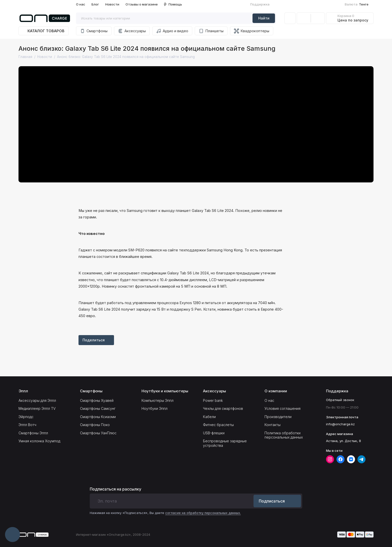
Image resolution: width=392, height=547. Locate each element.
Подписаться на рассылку (115, 489)
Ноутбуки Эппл (154, 408)
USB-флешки (214, 433)
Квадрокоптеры (252, 31)
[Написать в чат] (12, 535)
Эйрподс (26, 417)
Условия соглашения (282, 408)
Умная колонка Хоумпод (39, 441)
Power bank (213, 400)
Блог (95, 4)
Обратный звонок (340, 400)
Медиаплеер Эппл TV (37, 408)
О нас (81, 4)
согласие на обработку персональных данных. (203, 513)
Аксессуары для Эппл (37, 400)
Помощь (173, 4)
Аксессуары (132, 31)
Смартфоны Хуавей (97, 400)
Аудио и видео (172, 31)
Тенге (359, 4)
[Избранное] (318, 18)
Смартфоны (94, 31)
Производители (278, 417)
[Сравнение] (304, 18)
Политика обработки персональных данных (284, 435)
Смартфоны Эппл (33, 433)
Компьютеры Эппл (157, 400)
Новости (112, 4)
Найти (264, 18)
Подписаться (277, 501)
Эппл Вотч (27, 425)
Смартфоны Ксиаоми (98, 417)
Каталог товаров (44, 31)
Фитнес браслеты (218, 425)
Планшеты (211, 31)
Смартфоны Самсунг (98, 408)
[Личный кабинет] (290, 18)
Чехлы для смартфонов (223, 408)
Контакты (272, 425)
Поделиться (96, 340)
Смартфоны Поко (95, 425)
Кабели (209, 417)
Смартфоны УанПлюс (98, 433)
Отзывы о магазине (142, 4)
